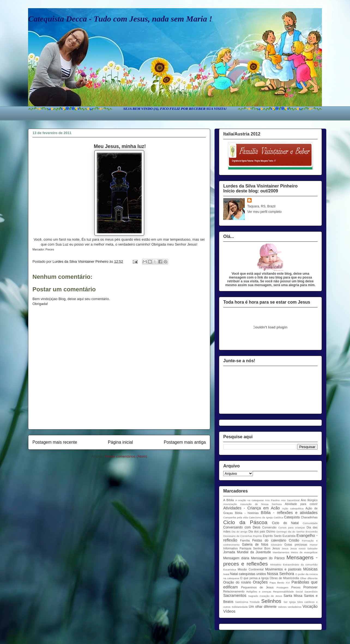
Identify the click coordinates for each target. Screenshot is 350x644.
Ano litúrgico (309, 500)
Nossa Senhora (280, 574)
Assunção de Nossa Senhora (261, 504)
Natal (226, 574)
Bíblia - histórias (247, 513)
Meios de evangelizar (304, 552)
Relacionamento (234, 591)
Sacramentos (235, 595)
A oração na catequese (250, 500)
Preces (296, 587)
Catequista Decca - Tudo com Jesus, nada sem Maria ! (120, 19)
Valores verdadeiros (289, 607)
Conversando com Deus (242, 527)
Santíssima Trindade (248, 602)
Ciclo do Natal (285, 523)
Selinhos (271, 601)
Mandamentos (281, 552)
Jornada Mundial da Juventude (247, 552)
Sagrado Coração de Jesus (265, 596)
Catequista (292, 517)
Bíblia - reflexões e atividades (289, 513)
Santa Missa (293, 596)
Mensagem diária (236, 558)
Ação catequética (293, 508)
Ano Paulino (272, 500)
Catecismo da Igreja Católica (266, 517)
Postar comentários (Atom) (126, 456)
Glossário (277, 545)
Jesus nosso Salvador (304, 548)
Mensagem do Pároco (268, 558)
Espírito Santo (272, 536)
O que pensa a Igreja (254, 578)
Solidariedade (240, 607)
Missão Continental (251, 569)
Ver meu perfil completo (264, 212)
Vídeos (229, 611)
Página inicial (120, 442)
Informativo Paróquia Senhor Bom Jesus (252, 548)
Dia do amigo (239, 532)
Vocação (310, 606)
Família (245, 540)
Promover (310, 587)
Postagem (283, 587)
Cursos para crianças (292, 527)
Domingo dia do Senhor (291, 532)
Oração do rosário (237, 582)
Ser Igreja (289, 602)
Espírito (258, 536)
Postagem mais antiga (185, 442)
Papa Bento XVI (280, 583)
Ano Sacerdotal (290, 500)
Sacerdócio (311, 592)
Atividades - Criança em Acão (251, 508)
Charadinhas (309, 517)
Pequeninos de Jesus (257, 587)
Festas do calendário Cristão (276, 540)
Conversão (269, 527)
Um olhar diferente (263, 607)
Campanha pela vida (236, 517)
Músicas (310, 569)
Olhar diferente (309, 578)
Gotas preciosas (296, 545)
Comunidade (310, 523)
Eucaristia (289, 536)
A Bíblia (229, 500)
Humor (314, 545)
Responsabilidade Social (288, 592)
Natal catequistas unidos (248, 574)
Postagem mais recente (55, 442)
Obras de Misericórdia (284, 578)
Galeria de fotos (255, 545)
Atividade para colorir (301, 504)
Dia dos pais (257, 531)
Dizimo (271, 531)
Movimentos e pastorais (283, 569)
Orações (260, 582)
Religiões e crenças (259, 592)
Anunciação (230, 504)
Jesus (285, 548)
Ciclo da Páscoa (245, 522)
